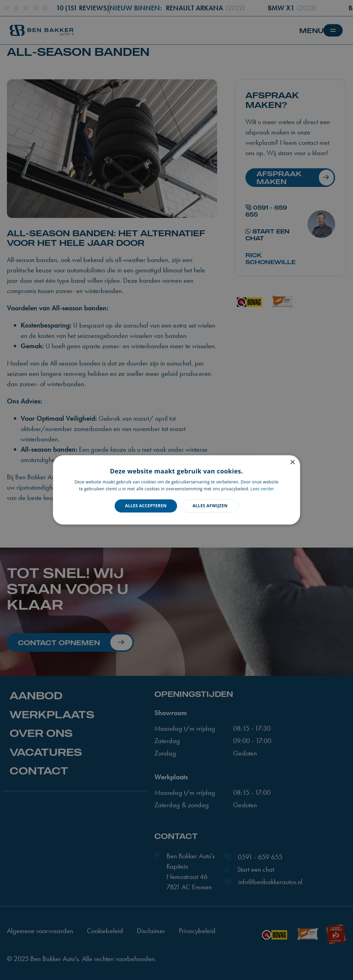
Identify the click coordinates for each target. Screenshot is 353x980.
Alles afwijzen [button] (210, 506)
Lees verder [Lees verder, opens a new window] (263, 489)
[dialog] (176, 490)
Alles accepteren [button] (146, 506)
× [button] (292, 463)
